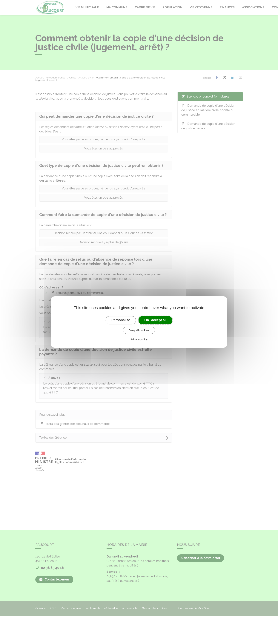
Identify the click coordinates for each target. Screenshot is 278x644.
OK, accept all (155, 320)
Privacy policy (139, 339)
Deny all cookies (139, 330)
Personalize (121, 320)
